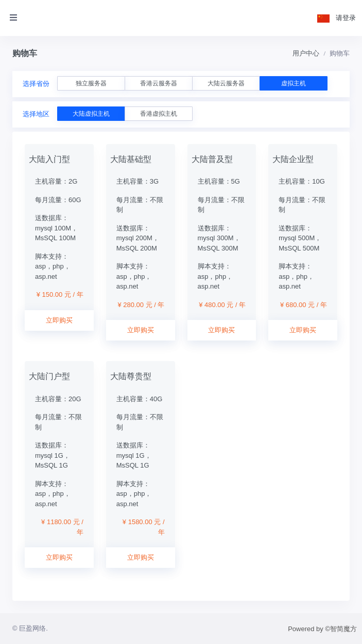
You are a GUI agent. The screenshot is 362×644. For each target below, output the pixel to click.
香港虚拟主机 (159, 114)
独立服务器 (91, 83)
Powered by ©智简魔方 (322, 629)
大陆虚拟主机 (91, 114)
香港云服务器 (159, 83)
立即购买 (59, 320)
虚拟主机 (294, 83)
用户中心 (306, 53)
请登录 (346, 18)
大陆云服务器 (226, 83)
